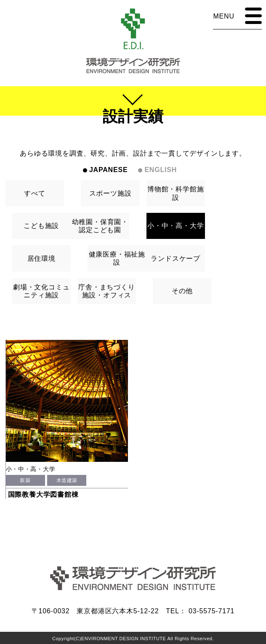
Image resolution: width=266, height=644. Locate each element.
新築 (25, 480)
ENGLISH (161, 170)
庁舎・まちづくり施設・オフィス (106, 291)
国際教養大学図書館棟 (43, 494)
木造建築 (67, 480)
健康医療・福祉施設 (117, 258)
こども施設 (41, 226)
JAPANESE (108, 170)
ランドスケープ (176, 258)
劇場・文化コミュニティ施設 (41, 291)
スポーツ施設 (110, 193)
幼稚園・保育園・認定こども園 (100, 226)
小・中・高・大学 (176, 226)
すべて (35, 193)
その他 (182, 291)
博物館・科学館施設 (176, 193)
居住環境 (41, 258)
